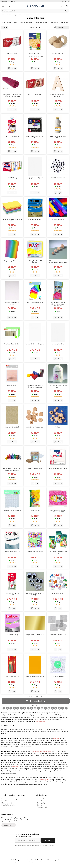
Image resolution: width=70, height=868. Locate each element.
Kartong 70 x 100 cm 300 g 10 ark (35, 344)
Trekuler (58, 427)
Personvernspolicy (43, 807)
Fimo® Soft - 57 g (12, 178)
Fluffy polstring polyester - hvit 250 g (58, 386)
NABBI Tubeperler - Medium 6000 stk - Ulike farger (58, 511)
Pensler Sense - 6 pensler (12, 676)
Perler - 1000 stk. (35, 510)
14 (49, 708)
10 (35, 708)
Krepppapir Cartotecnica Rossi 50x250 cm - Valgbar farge (12, 96)
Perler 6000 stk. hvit (58, 676)
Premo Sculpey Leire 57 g (35, 219)
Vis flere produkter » (36, 701)
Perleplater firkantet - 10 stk (58, 635)
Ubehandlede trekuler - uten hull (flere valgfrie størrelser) (58, 262)
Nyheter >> (4, 1)
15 (52, 708)
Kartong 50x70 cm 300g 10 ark (35, 676)
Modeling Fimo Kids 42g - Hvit (58, 469)
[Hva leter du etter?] (35, 11)
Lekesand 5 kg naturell (35, 469)
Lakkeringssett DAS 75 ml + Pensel (12, 594)
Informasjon (65, 1)
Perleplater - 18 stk (58, 593)
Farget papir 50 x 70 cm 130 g (35, 635)
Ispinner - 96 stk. (12, 385)
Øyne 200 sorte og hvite (58, 178)
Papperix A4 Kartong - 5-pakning (12, 303)
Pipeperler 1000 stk (35, 53)
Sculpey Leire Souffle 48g (12, 552)
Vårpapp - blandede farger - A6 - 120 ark (12, 220)
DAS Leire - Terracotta (35, 95)
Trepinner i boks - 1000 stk (12, 344)
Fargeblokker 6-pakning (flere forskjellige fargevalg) (12, 469)
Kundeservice (41, 799)
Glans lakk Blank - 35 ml (12, 136)
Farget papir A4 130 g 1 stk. (35, 178)
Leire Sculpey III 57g (12, 635)
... (63, 708)
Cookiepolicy (41, 803)
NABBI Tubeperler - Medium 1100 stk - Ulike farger (58, 303)
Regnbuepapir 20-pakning (12, 261)
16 (56, 708)
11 (39, 708)
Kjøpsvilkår (40, 801)
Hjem (2, 15)
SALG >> (13, 1)
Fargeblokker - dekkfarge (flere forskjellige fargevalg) (35, 386)
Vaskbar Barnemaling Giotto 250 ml (58, 137)
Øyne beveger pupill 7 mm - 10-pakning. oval (35, 594)
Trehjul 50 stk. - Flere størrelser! (35, 427)
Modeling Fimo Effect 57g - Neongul (35, 262)
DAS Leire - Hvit (12, 53)
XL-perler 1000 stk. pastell (35, 552)
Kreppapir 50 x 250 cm (58, 219)
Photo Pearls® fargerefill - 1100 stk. (58, 552)
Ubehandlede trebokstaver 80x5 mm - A (58, 96)
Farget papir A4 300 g (58, 344)
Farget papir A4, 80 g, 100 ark (35, 302)
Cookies (39, 805)
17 (59, 708)
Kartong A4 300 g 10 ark (12, 427)
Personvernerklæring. (48, 845)
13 (45, 708)
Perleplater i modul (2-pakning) (12, 510)
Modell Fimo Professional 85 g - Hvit (35, 137)
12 (42, 708)
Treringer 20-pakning (58, 53)
